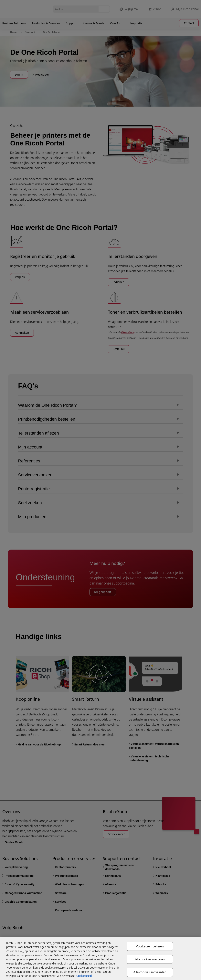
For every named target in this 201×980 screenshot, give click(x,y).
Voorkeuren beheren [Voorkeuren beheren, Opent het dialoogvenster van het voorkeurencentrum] (150, 946)
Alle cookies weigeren (150, 959)
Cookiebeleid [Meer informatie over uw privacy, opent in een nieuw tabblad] (84, 976)
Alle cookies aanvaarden (150, 972)
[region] (100, 959)
